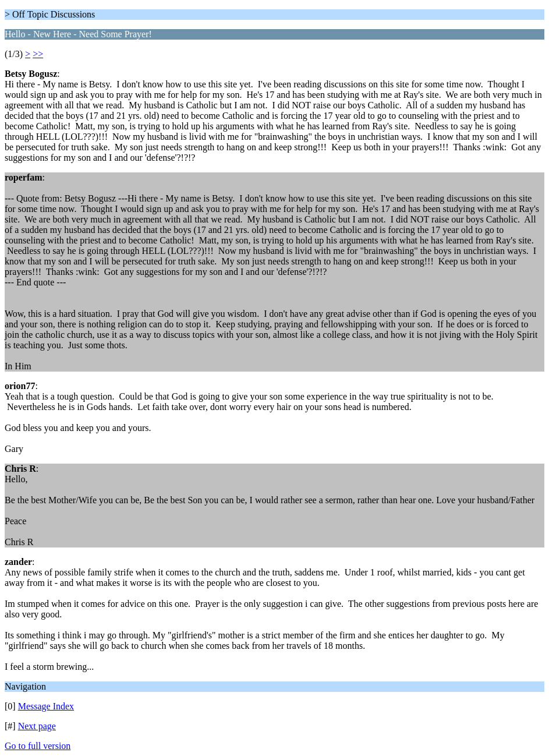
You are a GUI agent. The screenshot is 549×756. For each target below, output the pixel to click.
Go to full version (38, 746)
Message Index (46, 706)
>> (38, 54)
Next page (37, 726)
